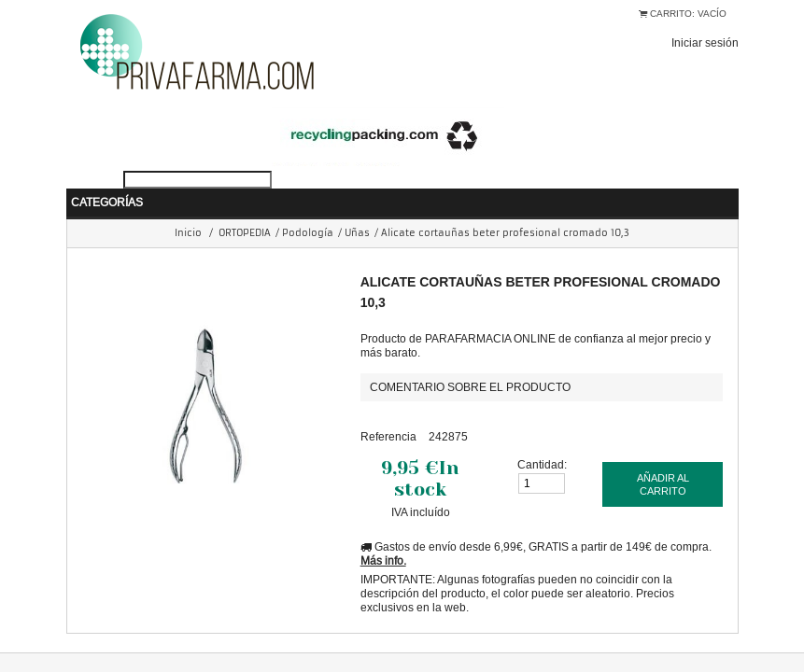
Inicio (188, 205)
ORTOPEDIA (245, 205)
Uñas (357, 205)
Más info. (383, 532)
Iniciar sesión (705, 42)
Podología (308, 205)
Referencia (388, 408)
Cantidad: (542, 436)
